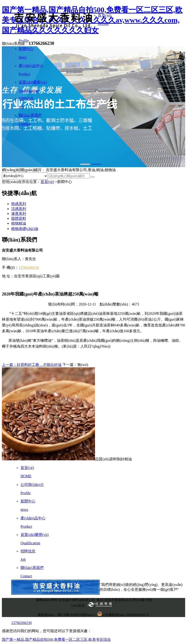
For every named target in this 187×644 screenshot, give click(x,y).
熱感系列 (19, 204)
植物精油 (19, 223)
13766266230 (29, 267)
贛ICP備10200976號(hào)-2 (76, 615)
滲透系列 (19, 214)
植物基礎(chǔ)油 (25, 229)
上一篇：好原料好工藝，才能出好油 (32, 365)
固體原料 (19, 218)
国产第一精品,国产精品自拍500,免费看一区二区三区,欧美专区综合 (56, 639)
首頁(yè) (47, 182)
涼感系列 (19, 209)
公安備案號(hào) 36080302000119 (123, 615)
